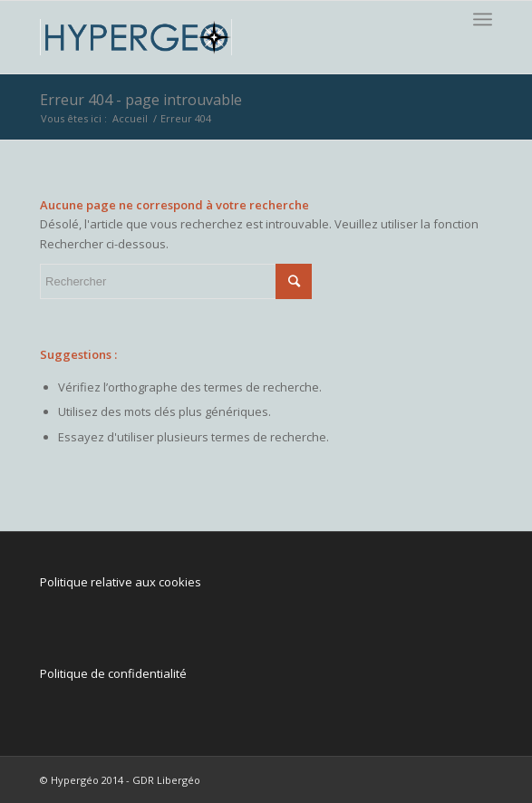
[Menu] (483, 19)
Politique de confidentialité (113, 673)
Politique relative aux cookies (121, 582)
